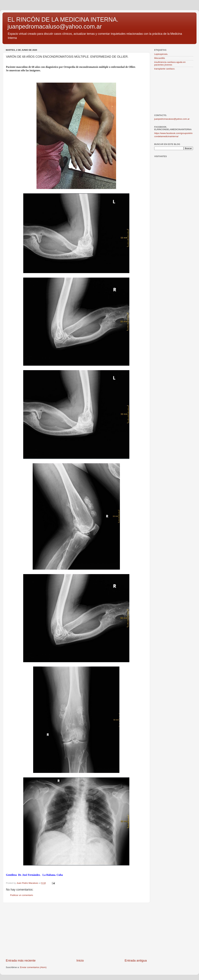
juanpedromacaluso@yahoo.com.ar (172, 119)
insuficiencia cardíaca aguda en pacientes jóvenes (170, 63)
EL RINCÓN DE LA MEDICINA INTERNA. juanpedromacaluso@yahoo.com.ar (63, 23)
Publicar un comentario (22, 895)
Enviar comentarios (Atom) (33, 967)
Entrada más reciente (21, 960)
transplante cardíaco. (165, 69)
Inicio (80, 960)
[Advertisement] (76, 931)
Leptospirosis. (161, 54)
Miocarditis (160, 58)
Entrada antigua (136, 960)
